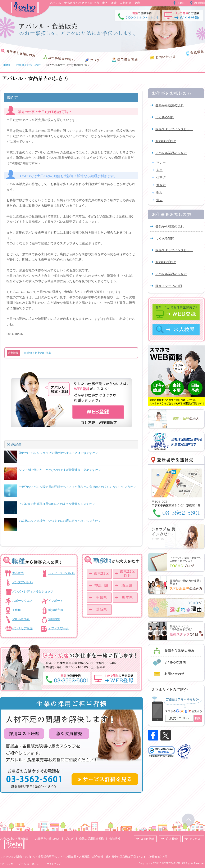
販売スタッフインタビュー (174, 129)
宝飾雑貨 (54, 619)
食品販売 (18, 573)
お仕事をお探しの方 (28, 65)
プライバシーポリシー (30, 864)
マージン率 (7, 864)
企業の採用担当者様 (92, 839)
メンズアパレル (22, 582)
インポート (56, 601)
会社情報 (115, 839)
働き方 (161, 185)
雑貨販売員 (56, 610)
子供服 (17, 610)
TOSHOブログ (166, 141)
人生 (159, 170)
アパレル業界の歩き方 (171, 153)
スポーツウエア (22, 601)
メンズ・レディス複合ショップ (33, 591)
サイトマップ (54, 864)
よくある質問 (165, 117)
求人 (159, 200)
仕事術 (161, 177)
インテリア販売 (22, 628)
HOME (181, 3)
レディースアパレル (61, 573)
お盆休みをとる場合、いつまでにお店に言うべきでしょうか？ (60, 521)
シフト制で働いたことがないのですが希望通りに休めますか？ (60, 470)
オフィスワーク (59, 628)
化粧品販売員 (21, 619)
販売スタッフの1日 (169, 286)
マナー (161, 162)
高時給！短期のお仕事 (37, 353)
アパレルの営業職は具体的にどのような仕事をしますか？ (57, 504)
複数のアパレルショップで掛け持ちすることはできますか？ (59, 453)
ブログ (69, 839)
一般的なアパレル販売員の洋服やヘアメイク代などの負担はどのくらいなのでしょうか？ (78, 487)
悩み (159, 193)
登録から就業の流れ (170, 105)
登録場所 (199, 3)
